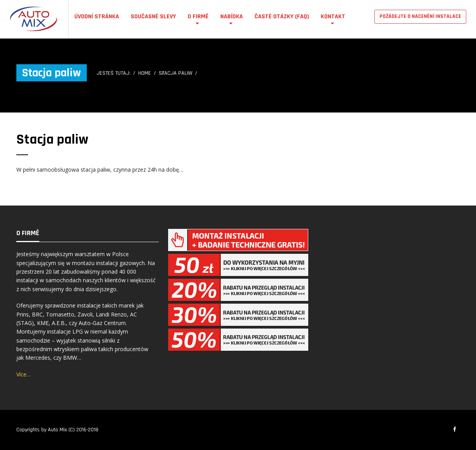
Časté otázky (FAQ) (282, 17)
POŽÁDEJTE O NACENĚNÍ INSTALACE (420, 16)
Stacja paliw (52, 140)
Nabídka (232, 17)
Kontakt (333, 17)
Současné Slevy (153, 17)
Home (145, 73)
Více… (24, 374)
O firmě (198, 17)
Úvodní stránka (97, 17)
